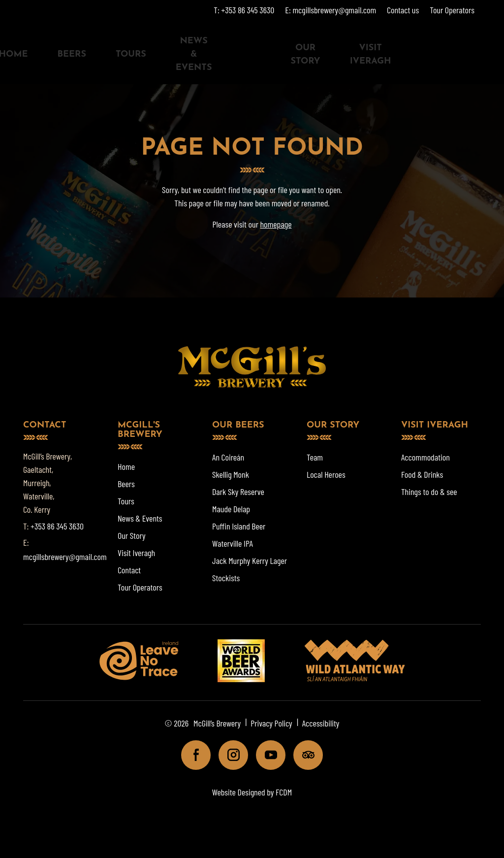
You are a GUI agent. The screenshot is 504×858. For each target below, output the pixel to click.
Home (126, 466)
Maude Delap (231, 509)
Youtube (267, 755)
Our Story (305, 55)
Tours (131, 54)
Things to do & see (429, 492)
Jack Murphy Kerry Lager (250, 561)
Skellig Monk (231, 474)
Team (315, 457)
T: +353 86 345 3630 (244, 10)
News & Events (194, 54)
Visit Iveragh (371, 55)
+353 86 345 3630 (57, 526)
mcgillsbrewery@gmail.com (65, 557)
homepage (276, 224)
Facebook (192, 755)
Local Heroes (326, 474)
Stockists (226, 578)
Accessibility (321, 723)
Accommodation (425, 457)
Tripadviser (304, 755)
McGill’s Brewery (217, 723)
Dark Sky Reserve (238, 492)
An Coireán (228, 457)
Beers (71, 54)
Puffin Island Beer (239, 526)
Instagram (229, 755)
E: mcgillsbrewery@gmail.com (331, 10)
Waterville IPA (233, 543)
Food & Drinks (422, 474)
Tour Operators (452, 10)
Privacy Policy (271, 723)
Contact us (403, 10)
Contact (129, 570)
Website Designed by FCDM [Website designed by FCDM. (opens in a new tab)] (252, 792)
